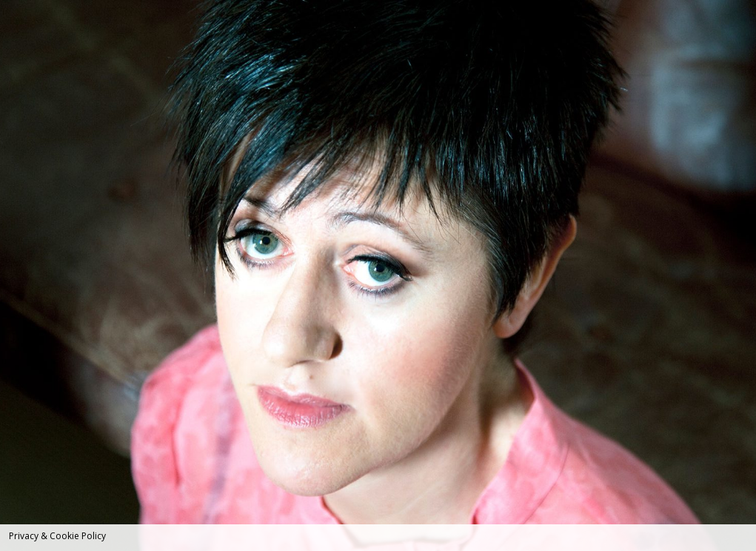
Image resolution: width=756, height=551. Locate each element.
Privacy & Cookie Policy (57, 536)
